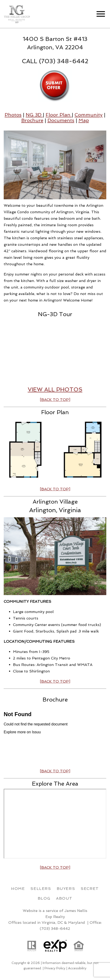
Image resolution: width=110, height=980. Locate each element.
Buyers (66, 889)
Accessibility (77, 968)
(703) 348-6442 (55, 929)
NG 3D (34, 115)
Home (18, 889)
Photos (13, 115)
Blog (44, 898)
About (64, 898)
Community (89, 115)
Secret (90, 889)
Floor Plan (59, 115)
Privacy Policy (55, 968)
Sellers (41, 889)
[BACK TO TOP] (55, 771)
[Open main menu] (101, 14)
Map (84, 120)
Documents (61, 120)
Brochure (32, 120)
